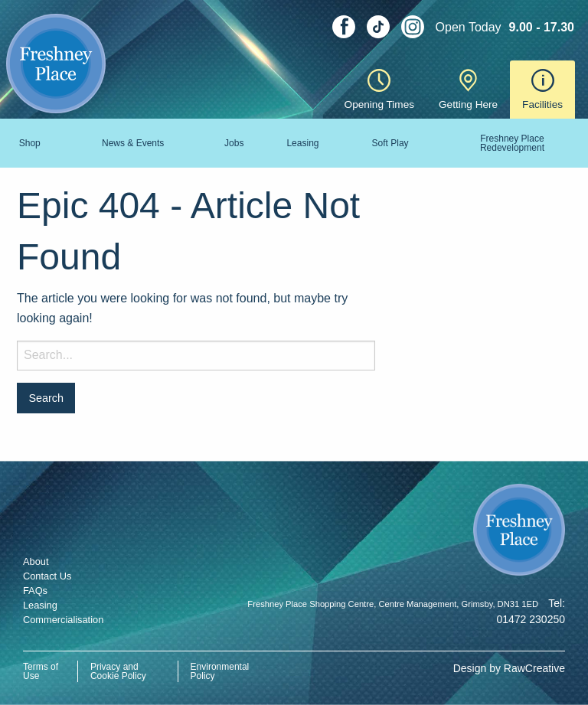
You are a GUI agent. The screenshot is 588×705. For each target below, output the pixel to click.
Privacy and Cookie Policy (118, 671)
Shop (30, 143)
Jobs (234, 143)
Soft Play (390, 143)
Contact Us (47, 576)
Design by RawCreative (509, 668)
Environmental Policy (220, 671)
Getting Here (468, 90)
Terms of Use (41, 671)
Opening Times (379, 90)
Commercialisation (63, 620)
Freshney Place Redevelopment (512, 143)
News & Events (133, 143)
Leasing (302, 143)
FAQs (35, 591)
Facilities (542, 90)
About (36, 561)
